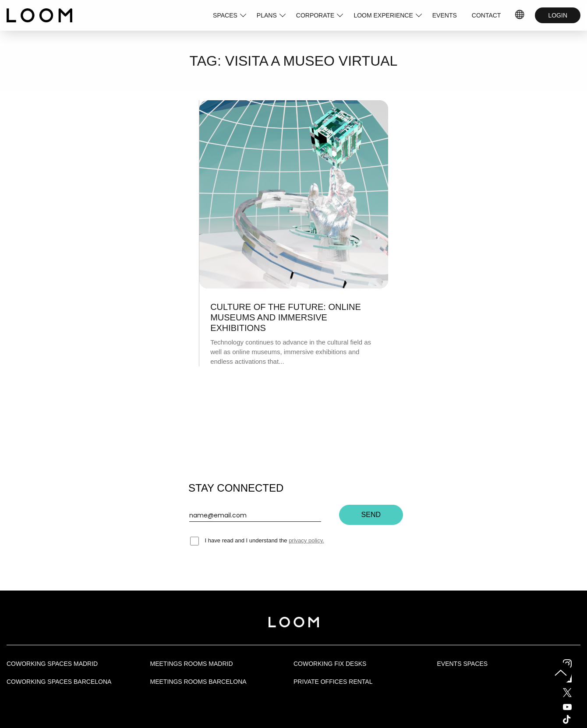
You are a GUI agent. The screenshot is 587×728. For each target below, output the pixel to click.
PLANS (267, 15)
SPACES (225, 15)
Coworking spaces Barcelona (59, 682)
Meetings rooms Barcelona (198, 682)
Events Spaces (463, 664)
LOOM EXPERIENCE (383, 15)
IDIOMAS (520, 15)
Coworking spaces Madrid (52, 664)
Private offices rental (333, 682)
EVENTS (445, 15)
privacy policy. (306, 540)
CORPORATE (315, 15)
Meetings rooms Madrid (192, 664)
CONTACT (486, 15)
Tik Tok (575, 719)
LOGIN (558, 15)
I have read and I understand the (257, 540)
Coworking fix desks (330, 664)
